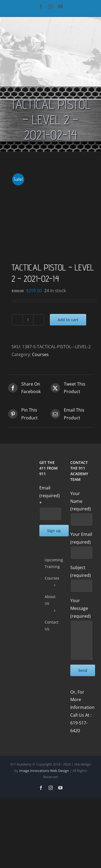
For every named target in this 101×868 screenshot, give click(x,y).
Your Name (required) (82, 506)
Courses (40, 354)
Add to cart (68, 320)
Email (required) (50, 496)
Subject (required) (82, 576)
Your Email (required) (82, 543)
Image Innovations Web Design (44, 771)
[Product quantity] (28, 320)
